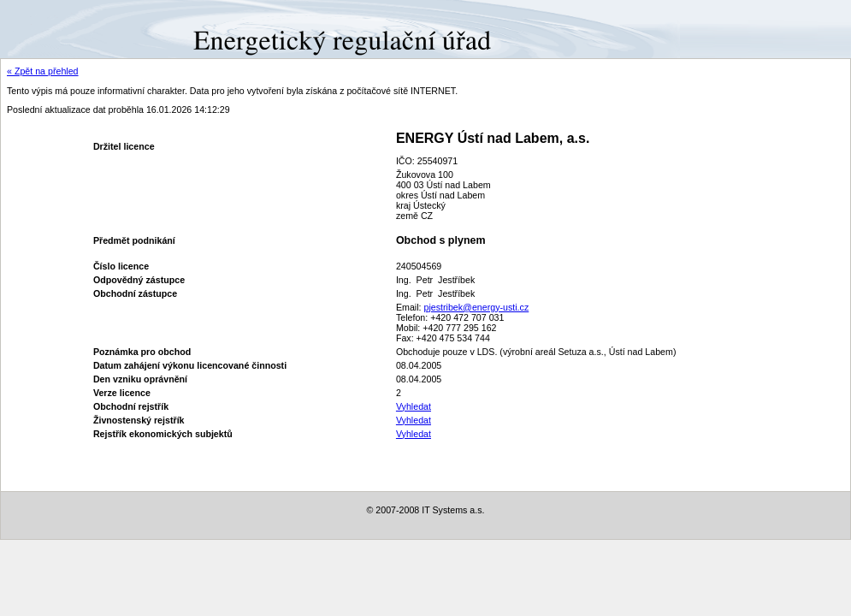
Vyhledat (414, 406)
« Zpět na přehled (43, 71)
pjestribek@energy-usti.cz (476, 307)
